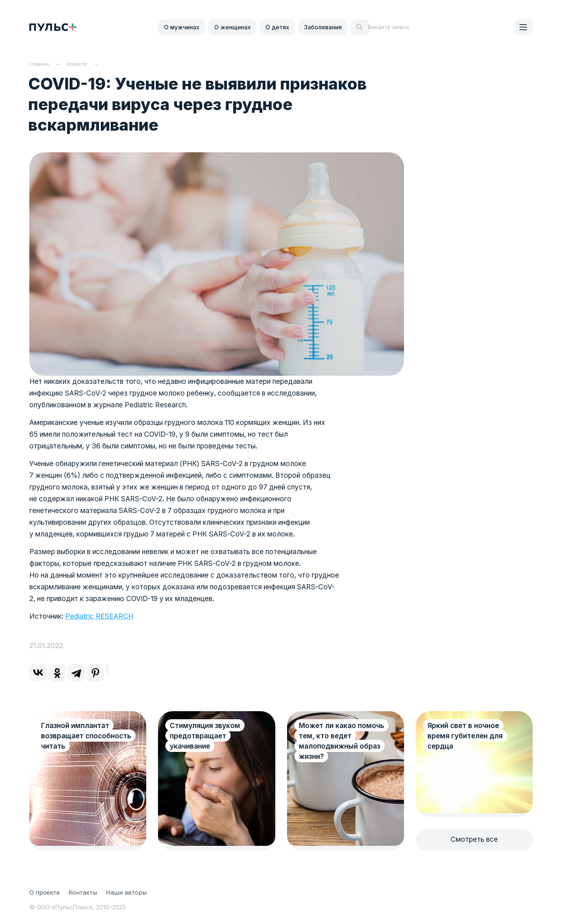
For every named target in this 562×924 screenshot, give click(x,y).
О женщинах (232, 27)
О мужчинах (182, 27)
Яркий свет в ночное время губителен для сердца (465, 736)
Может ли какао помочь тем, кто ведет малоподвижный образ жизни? (341, 741)
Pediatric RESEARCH (99, 616)
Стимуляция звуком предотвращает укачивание (205, 736)
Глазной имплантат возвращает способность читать (77, 736)
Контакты (83, 892)
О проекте (45, 892)
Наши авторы (126, 892)
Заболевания (323, 27)
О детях (277, 27)
